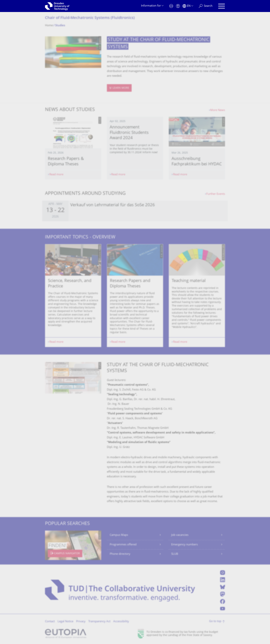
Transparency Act (99, 622)
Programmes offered (123, 545)
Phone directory (120, 554)
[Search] (206, 6)
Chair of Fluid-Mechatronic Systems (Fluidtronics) (90, 18)
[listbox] (135, 296)
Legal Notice (65, 622)
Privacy (81, 622)
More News (218, 110)
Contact (50, 622)
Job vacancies (180, 535)
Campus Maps (119, 535)
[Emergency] (171, 6)
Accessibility (121, 622)
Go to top (215, 621)
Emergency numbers (184, 545)
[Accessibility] (178, 6)
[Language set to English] (188, 6)
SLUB (175, 554)
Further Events (216, 194)
